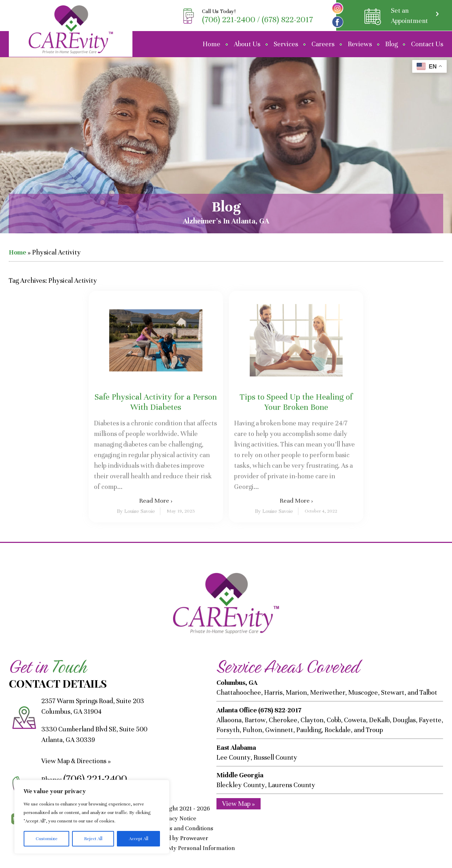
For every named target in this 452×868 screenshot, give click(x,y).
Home (212, 44)
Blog (391, 44)
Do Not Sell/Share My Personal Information (178, 848)
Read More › (156, 501)
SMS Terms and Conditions (178, 828)
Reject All (93, 839)
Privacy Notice (178, 818)
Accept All (139, 839)
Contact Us (427, 44)
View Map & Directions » (77, 761)
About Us (247, 44)
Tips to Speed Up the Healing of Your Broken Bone (296, 402)
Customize (47, 839)
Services (286, 44)
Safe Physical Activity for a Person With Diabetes (156, 402)
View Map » (239, 803)
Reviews (360, 44)
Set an (409, 16)
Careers (323, 44)
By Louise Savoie (136, 511)
